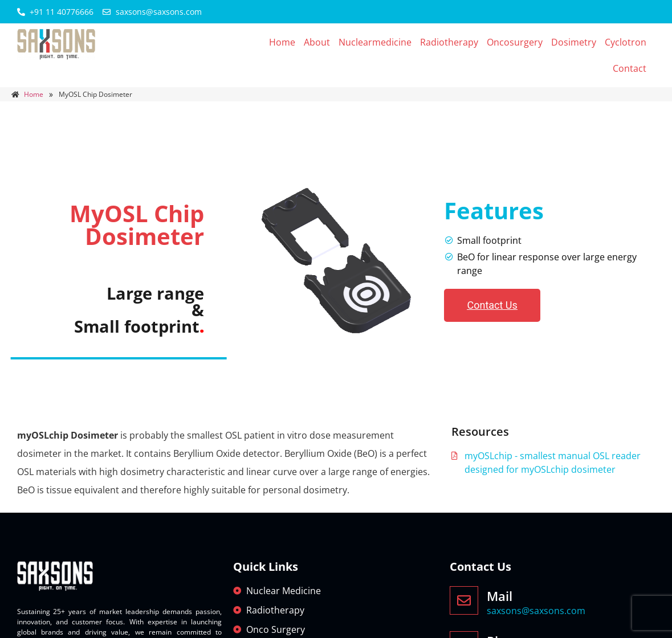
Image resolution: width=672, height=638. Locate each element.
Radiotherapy (449, 42)
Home (282, 42)
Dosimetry (574, 42)
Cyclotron (626, 42)
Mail (500, 596)
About (317, 42)
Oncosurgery (515, 42)
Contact (630, 68)
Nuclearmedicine (375, 42)
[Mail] (464, 600)
